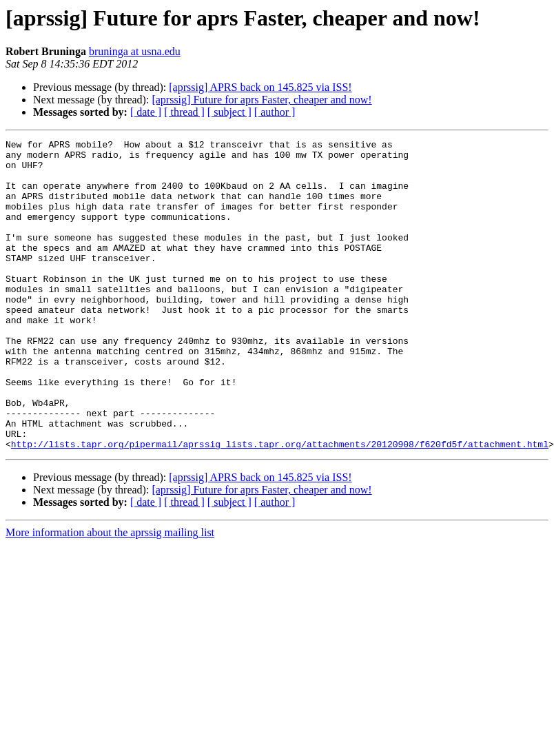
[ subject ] (229, 112)
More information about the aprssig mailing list (110, 594)
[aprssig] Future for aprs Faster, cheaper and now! (261, 100)
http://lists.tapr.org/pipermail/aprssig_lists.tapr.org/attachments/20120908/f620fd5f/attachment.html (280, 506)
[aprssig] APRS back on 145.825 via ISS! (260, 87)
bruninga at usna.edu (135, 51)
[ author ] (275, 112)
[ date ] (146, 112)
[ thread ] (184, 112)
